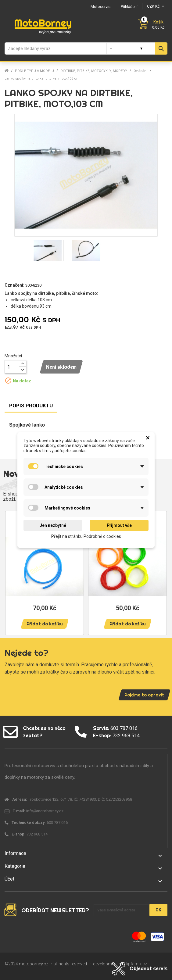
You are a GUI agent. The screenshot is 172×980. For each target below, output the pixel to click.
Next (160, 570)
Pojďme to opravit (144, 695)
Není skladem (61, 367)
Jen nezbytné (53, 525)
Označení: (14, 285)
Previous (12, 570)
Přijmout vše (119, 525)
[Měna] (155, 6)
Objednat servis (149, 968)
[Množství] (12, 367)
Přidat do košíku (45, 624)
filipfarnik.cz (136, 964)
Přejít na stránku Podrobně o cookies (86, 536)
